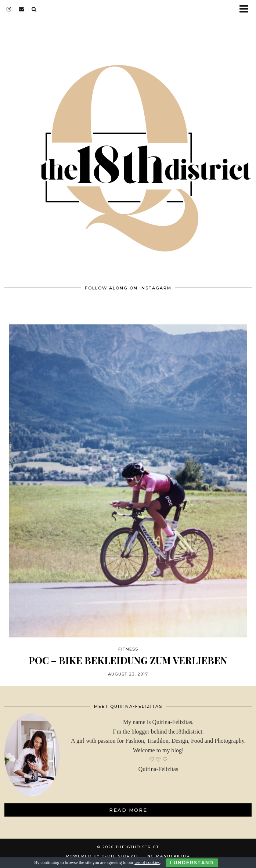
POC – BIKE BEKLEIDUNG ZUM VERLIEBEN (128, 660)
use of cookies (147, 862)
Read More (128, 810)
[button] (246, 9)
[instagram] (9, 9)
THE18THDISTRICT (137, 847)
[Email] (21, 9)
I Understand (192, 863)
